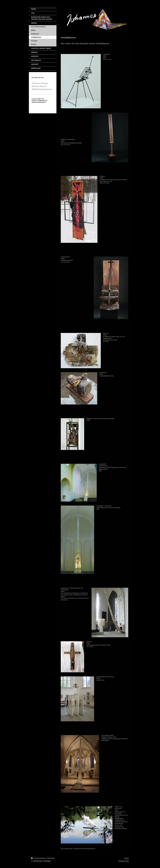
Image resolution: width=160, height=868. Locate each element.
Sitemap (51, 858)
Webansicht (124, 861)
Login (126, 858)
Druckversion (39, 858)
